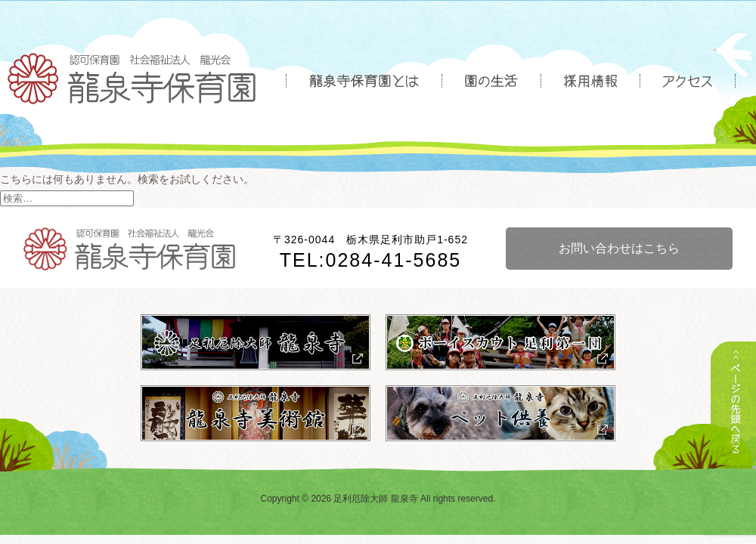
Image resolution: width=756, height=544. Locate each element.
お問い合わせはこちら (619, 248)
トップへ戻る (733, 421)
